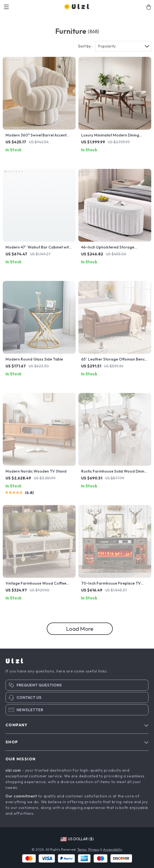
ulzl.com (13, 770)
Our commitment (21, 796)
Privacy (94, 849)
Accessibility (112, 849)
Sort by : (85, 46)
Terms (82, 849)
